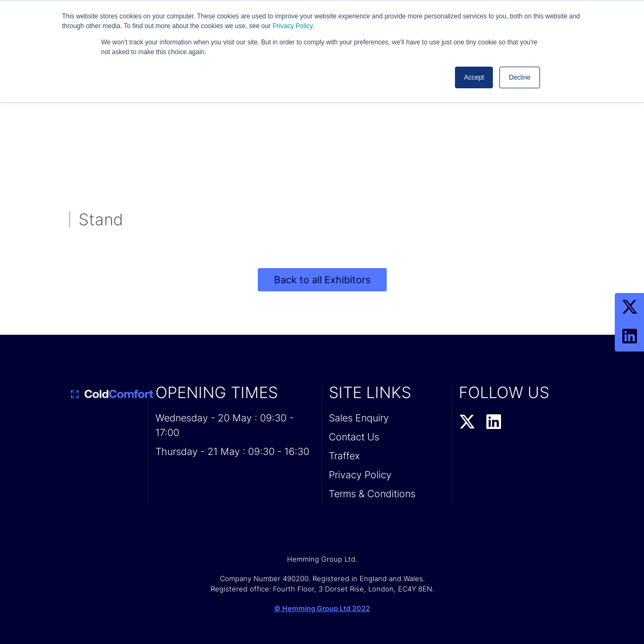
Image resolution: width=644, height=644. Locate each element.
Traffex (344, 456)
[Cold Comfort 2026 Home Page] (106, 394)
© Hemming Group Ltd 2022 (322, 608)
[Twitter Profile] (629, 308)
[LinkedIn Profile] (629, 337)
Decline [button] (519, 77)
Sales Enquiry (359, 418)
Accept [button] (474, 77)
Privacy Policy (292, 26)
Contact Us (354, 437)
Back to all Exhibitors (322, 280)
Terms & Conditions (372, 494)
